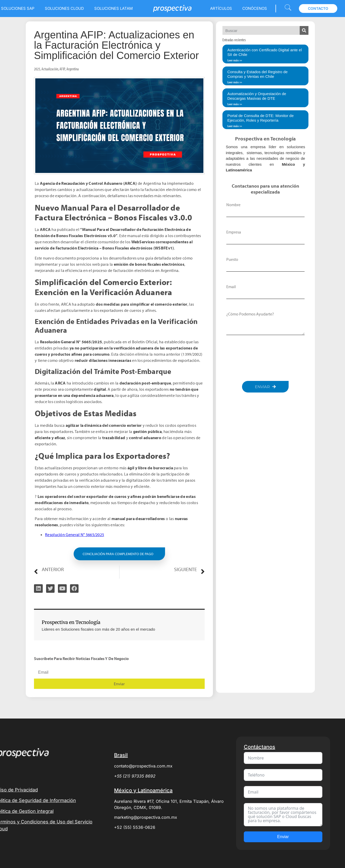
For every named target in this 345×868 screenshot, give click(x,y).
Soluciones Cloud (64, 8)
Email (231, 287)
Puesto (232, 259)
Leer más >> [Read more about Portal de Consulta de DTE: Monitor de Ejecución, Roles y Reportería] (235, 126)
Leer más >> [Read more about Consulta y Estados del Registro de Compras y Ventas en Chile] (235, 82)
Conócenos (255, 8)
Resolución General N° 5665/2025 (75, 535)
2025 (37, 69)
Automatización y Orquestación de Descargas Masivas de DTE (257, 96)
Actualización (50, 69)
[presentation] (265, 358)
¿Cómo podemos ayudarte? (250, 314)
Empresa (234, 232)
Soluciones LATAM (114, 8)
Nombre (233, 205)
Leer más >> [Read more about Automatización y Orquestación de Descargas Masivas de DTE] (235, 104)
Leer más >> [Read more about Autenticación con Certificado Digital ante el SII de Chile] (235, 60)
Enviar (283, 837)
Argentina (73, 69)
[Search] (304, 30)
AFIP (62, 69)
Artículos (221, 8)
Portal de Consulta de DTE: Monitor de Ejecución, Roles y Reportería (261, 118)
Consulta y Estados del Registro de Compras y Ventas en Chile (257, 74)
